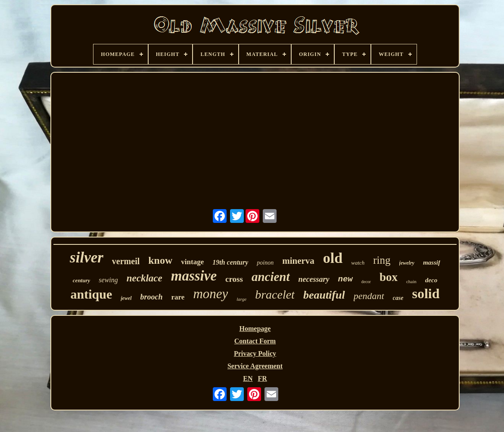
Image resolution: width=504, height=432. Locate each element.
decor (366, 282)
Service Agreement (255, 366)
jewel (126, 298)
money (210, 294)
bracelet (275, 295)
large (241, 299)
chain (411, 281)
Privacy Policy (255, 353)
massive (194, 276)
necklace (145, 278)
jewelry (407, 263)
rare (178, 297)
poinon (265, 263)
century (81, 280)
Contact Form (255, 341)
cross (234, 279)
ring (382, 260)
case (398, 298)
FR (262, 378)
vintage (192, 262)
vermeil (126, 261)
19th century (230, 262)
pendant (369, 296)
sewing (108, 280)
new (345, 279)
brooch (152, 297)
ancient (271, 277)
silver (87, 258)
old (333, 258)
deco (431, 280)
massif (432, 262)
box (389, 277)
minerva (298, 261)
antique (92, 294)
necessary (314, 279)
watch (358, 263)
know (160, 260)
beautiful (324, 295)
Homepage (255, 329)
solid (426, 293)
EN (248, 378)
